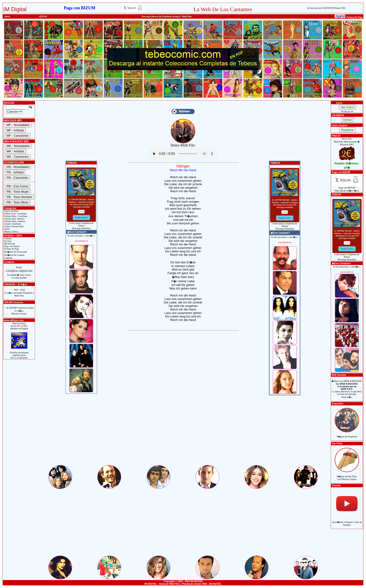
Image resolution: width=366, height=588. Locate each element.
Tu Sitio (7, 241)
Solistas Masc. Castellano (16, 216)
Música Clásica (11, 231)
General (7, 238)
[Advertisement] (183, 432)
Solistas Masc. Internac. (15, 221)
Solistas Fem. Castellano (15, 214)
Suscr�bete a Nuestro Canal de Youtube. (347, 521)
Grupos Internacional (14, 226)
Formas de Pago (11, 249)
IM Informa (9, 244)
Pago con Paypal (12, 246)
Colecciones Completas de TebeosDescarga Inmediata (81, 225)
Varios (7, 229)
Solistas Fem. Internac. (14, 219)
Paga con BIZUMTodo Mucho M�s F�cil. (347, 188)
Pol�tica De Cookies (14, 255)
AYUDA (43, 16)
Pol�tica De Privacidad (15, 252)
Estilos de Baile (11, 211)
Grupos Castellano (12, 224)
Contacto (8, 258)
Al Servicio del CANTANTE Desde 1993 (326, 8)
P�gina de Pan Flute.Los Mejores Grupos (347, 475)
